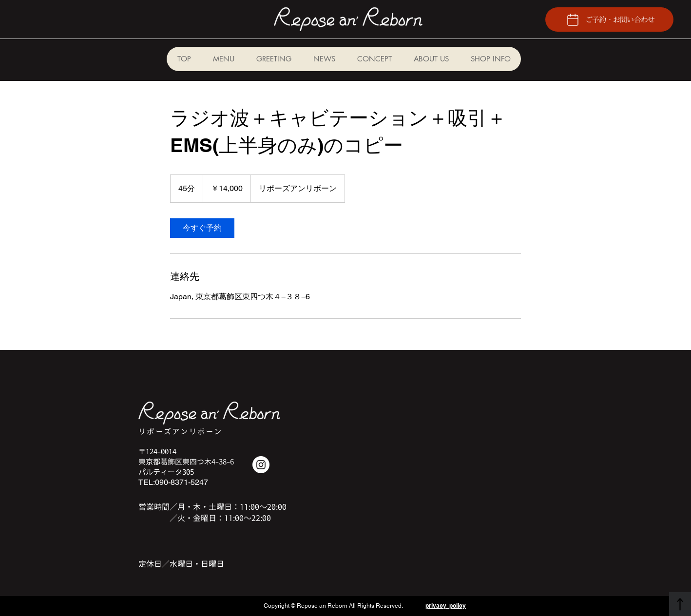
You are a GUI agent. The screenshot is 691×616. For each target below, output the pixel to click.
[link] (202, 228)
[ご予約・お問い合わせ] (609, 19)
